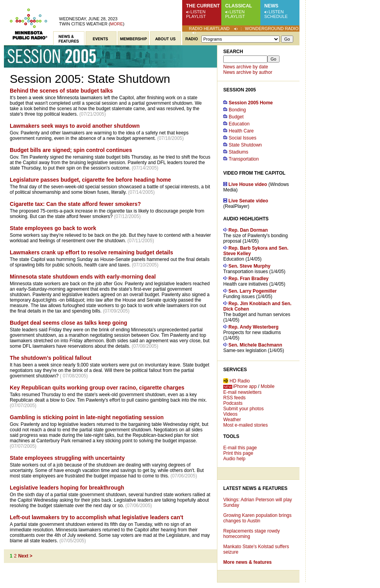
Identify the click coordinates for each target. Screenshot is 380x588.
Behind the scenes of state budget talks (61, 91)
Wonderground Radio (272, 29)
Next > (25, 556)
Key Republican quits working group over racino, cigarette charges (97, 388)
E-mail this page (240, 448)
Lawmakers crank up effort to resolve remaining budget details (91, 252)
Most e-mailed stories (246, 425)
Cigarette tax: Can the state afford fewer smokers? (75, 204)
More (117, 24)
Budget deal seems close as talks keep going (68, 323)
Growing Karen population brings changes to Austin (257, 518)
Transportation (244, 159)
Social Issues (243, 138)
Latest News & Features (255, 488)
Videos (230, 414)
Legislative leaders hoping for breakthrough (67, 488)
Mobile (268, 386)
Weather (232, 420)
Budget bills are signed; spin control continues (71, 150)
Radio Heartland (209, 29)
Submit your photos (243, 409)
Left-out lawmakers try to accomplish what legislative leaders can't (97, 517)
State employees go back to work (53, 228)
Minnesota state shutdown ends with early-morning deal (83, 277)
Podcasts (233, 403)
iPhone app (245, 386)
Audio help (234, 459)
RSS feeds (234, 398)
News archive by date (246, 67)
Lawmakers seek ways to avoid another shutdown (75, 126)
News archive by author (248, 72)
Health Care (241, 131)
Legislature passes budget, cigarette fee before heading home (90, 180)
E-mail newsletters (242, 392)
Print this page (238, 453)
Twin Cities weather (83, 24)
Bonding (237, 110)
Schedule (276, 16)
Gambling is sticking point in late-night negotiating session (87, 417)
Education (239, 124)
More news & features (247, 562)
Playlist (196, 16)
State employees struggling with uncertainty (67, 458)
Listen (198, 12)
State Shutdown (245, 145)
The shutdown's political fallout (51, 358)
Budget (236, 117)
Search (233, 52)
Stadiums (238, 152)
